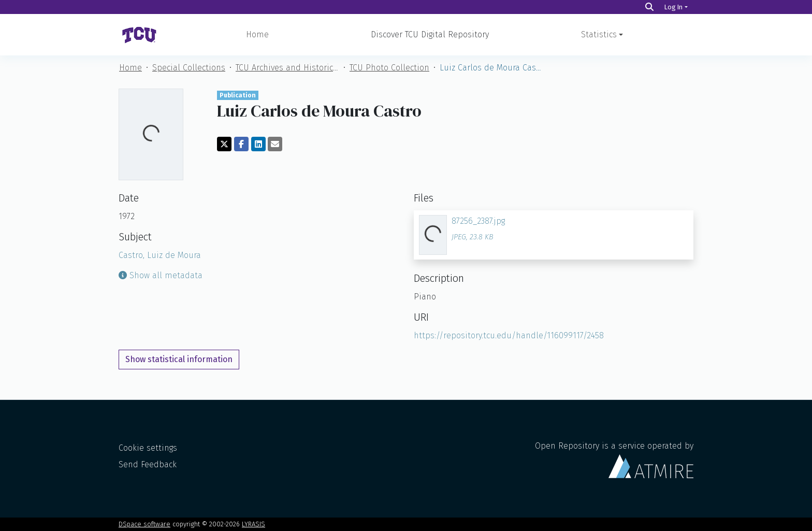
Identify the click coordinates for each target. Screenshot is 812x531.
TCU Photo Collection (389, 68)
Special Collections (189, 68)
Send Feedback (148, 464)
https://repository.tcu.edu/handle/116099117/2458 (509, 335)
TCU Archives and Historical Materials (287, 68)
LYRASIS (253, 524)
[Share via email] (275, 144)
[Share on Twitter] (224, 144)
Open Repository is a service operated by (614, 460)
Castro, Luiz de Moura (160, 255)
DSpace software (144, 524)
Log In (673, 7)
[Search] (649, 7)
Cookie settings (148, 448)
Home (257, 34)
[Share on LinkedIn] (258, 144)
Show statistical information (179, 359)
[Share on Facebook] (241, 144)
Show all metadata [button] (161, 275)
